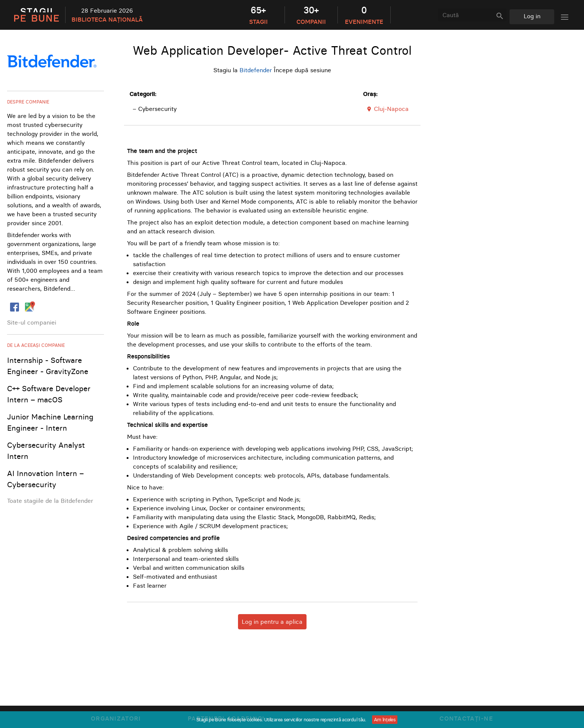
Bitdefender (256, 70)
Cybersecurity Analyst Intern (46, 451)
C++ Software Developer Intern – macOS (49, 394)
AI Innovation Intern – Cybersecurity (45, 479)
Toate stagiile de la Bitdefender (50, 501)
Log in (532, 16)
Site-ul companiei (32, 322)
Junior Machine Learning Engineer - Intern (50, 422)
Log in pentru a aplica (272, 622)
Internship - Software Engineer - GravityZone (48, 366)
